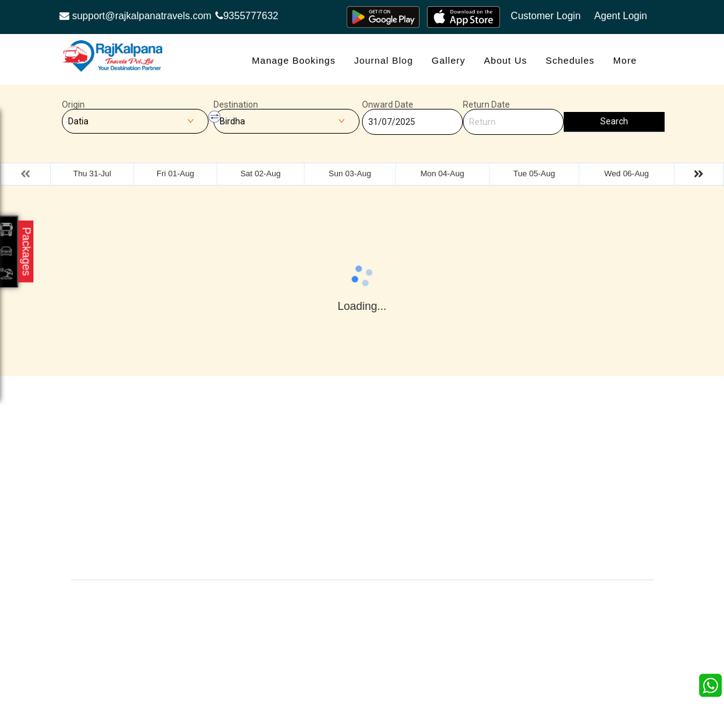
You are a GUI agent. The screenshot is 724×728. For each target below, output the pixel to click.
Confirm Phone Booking (445, 530)
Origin (73, 105)
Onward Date (388, 105)
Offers (240, 449)
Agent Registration (264, 524)
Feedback (435, 468)
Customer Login (545, 16)
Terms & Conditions (454, 486)
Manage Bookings (294, 60)
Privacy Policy (349, 486)
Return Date (486, 105)
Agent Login (620, 16)
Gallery (449, 60)
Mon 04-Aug (442, 173)
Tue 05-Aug (534, 173)
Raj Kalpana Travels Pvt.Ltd (414, 599)
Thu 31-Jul (92, 173)
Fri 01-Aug (175, 173)
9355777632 (247, 16)
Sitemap (338, 505)
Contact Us (343, 555)
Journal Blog (383, 60)
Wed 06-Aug (627, 173)
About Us (506, 60)
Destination (236, 105)
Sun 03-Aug (350, 173)
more (625, 60)
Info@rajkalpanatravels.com (144, 541)
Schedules (570, 60)
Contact (243, 468)
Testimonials (346, 468)
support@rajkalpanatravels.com (136, 16)
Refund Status (256, 505)
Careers (244, 555)
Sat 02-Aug (260, 173)
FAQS (334, 524)
